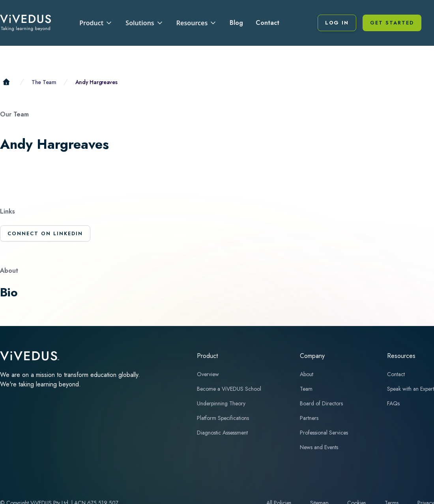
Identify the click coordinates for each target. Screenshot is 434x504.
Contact (268, 23)
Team (306, 389)
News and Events (319, 447)
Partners (309, 418)
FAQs (393, 403)
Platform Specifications (223, 418)
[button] (96, 23)
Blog (236, 23)
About (307, 374)
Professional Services (324, 433)
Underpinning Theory (221, 403)
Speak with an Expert (411, 389)
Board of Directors (321, 403)
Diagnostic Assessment (222, 433)
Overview (208, 374)
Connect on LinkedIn (45, 233)
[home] (25, 23)
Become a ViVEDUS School (229, 389)
